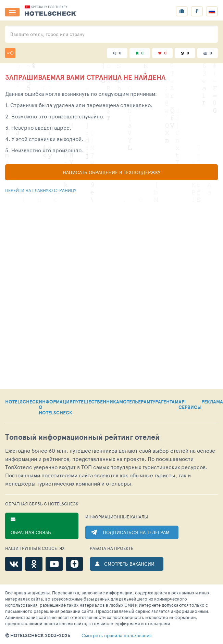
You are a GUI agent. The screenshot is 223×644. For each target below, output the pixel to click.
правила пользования (117, 635)
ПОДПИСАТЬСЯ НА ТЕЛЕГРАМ (136, 532)
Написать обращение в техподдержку (111, 172)
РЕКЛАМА (212, 402)
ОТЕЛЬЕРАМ (137, 402)
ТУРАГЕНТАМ (164, 402)
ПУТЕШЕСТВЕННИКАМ (98, 402)
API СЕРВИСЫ (190, 405)
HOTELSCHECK (22, 402)
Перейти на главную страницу (41, 190)
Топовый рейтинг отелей (82, 437)
